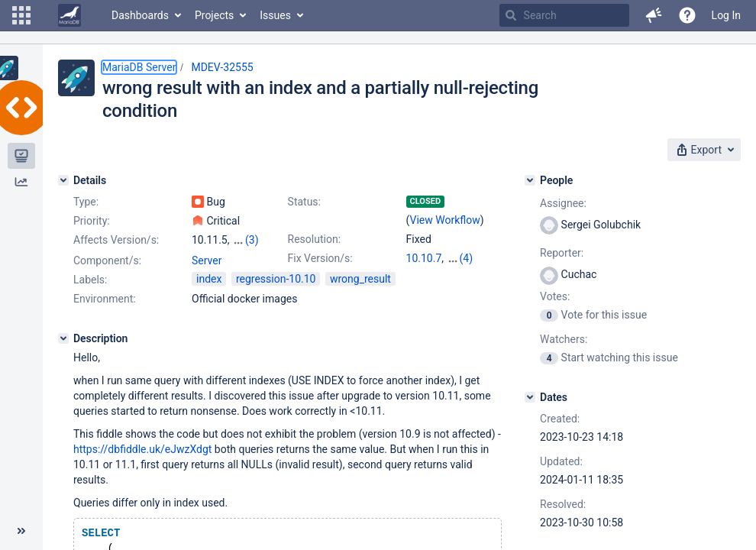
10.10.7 (424, 258)
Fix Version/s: (320, 258)
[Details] (63, 180)
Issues (275, 15)
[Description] (63, 338)
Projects (214, 15)
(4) (467, 258)
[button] (21, 15)
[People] (530, 180)
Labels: (90, 280)
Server (207, 260)
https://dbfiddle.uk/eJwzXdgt (142, 449)
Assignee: (563, 203)
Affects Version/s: (116, 240)
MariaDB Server (139, 67)
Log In (726, 15)
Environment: (105, 299)
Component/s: (107, 260)
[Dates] (530, 397)
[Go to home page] (69, 15)
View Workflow (445, 220)
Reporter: (562, 253)
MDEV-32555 (222, 67)
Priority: (92, 221)
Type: (86, 202)
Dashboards (140, 15)
